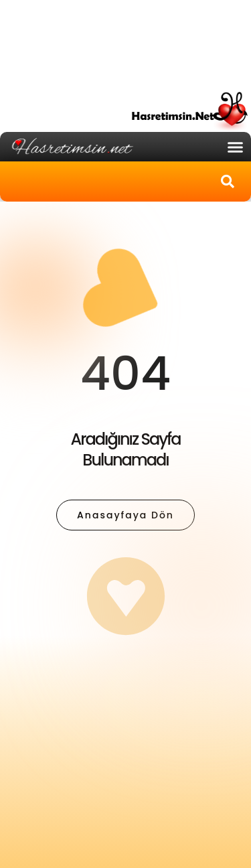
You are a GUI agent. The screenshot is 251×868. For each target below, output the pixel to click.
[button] (236, 147)
